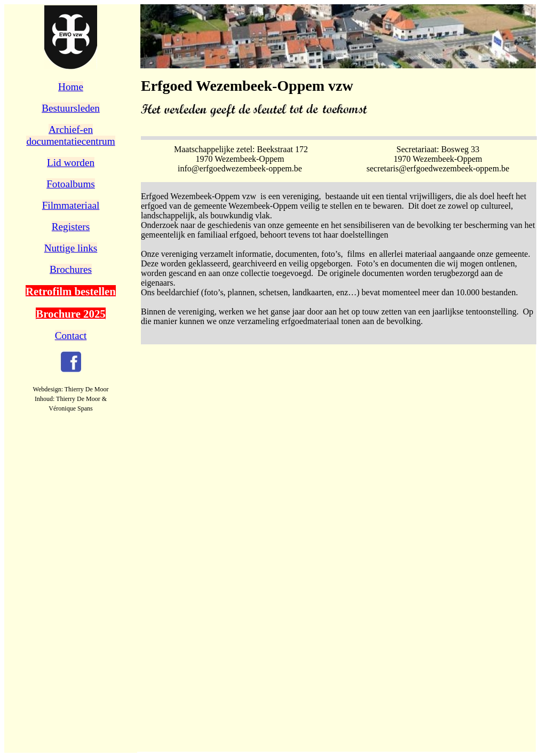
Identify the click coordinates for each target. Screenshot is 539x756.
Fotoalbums (71, 184)
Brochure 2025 (70, 314)
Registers (71, 227)
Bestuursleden (71, 108)
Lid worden (71, 163)
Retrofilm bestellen (71, 291)
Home (71, 87)
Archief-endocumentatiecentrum (70, 135)
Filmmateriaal (71, 205)
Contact (71, 336)
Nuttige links (71, 248)
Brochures (71, 269)
